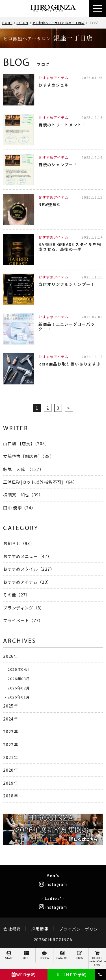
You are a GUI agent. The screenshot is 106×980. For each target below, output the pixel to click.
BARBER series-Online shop (98, 959)
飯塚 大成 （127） (23, 469)
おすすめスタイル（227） (29, 569)
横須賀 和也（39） (23, 495)
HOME (7, 23)
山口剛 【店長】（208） (26, 443)
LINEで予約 (71, 974)
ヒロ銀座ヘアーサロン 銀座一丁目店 (59, 23)
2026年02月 (19, 688)
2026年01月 (19, 697)
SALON (22, 23)
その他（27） (17, 595)
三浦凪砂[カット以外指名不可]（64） (40, 482)
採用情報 (40, 929)
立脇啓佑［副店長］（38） (29, 456)
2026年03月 (19, 678)
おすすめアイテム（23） (27, 582)
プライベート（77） (23, 620)
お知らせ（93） (19, 543)
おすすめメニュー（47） (27, 556)
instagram (53, 884)
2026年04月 (19, 669)
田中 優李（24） (19, 508)
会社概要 (12, 929)
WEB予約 (24, 974)
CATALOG (62, 955)
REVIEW (44, 955)
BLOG (80, 955)
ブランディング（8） (24, 608)
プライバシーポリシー (81, 929)
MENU (27, 955)
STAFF (9, 955)
